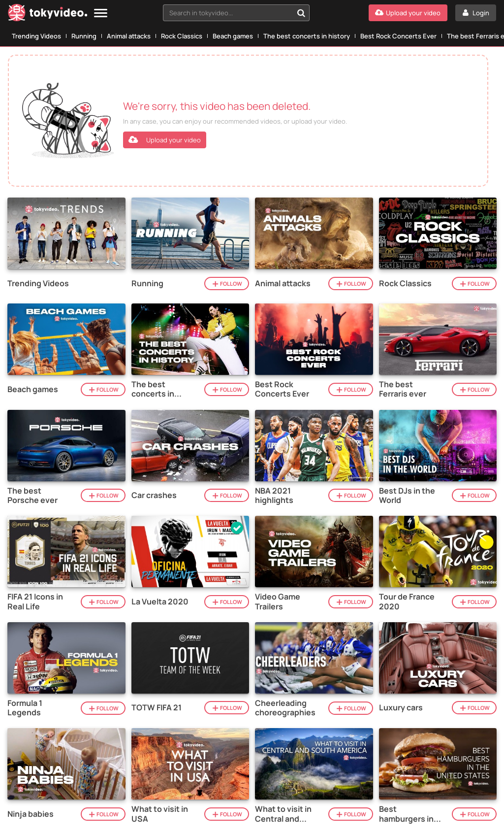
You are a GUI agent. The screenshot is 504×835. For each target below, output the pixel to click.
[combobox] (236, 13)
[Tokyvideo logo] (48, 15)
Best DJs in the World (407, 496)
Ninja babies (31, 814)
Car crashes (154, 495)
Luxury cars (401, 708)
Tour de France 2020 (407, 601)
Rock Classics (182, 36)
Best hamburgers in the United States (406, 814)
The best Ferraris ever (403, 389)
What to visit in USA (160, 814)
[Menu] (101, 14)
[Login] (476, 13)
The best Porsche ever (32, 496)
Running (84, 36)
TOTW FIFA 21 (157, 708)
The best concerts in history (307, 36)
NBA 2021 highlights (274, 496)
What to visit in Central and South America (283, 814)
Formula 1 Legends (25, 708)
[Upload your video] (408, 13)
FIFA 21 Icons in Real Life (35, 601)
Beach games (233, 36)
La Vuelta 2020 (160, 602)
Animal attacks (129, 36)
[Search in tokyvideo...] (301, 13)
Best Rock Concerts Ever (398, 36)
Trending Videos (36, 36)
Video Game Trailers (278, 601)
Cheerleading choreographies (285, 708)
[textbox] (228, 13)
